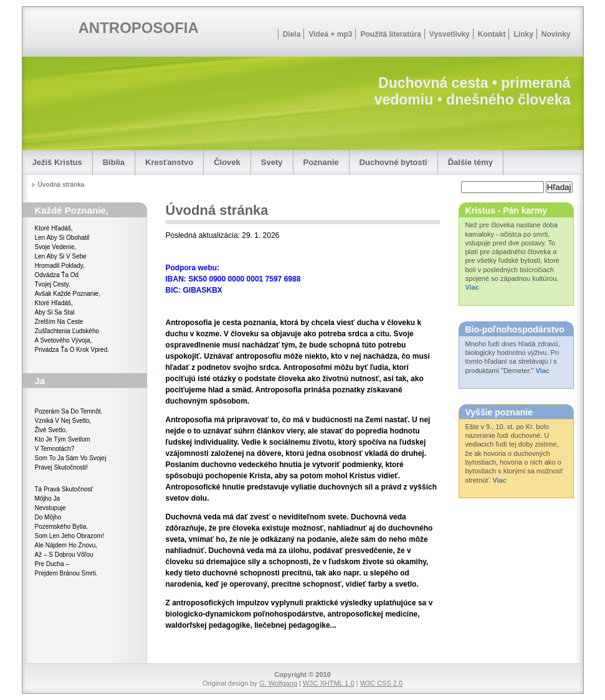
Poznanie (321, 162)
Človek (227, 162)
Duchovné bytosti (393, 162)
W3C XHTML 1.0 (329, 683)
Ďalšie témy (470, 162)
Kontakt (492, 34)
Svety (272, 162)
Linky (523, 34)
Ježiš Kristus (57, 162)
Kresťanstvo (169, 162)
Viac (472, 287)
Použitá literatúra (390, 34)
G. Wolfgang (278, 683)
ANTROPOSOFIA (139, 28)
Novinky (556, 34)
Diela (292, 34)
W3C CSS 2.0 (381, 683)
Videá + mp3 (330, 34)
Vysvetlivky (450, 34)
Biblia (114, 162)
